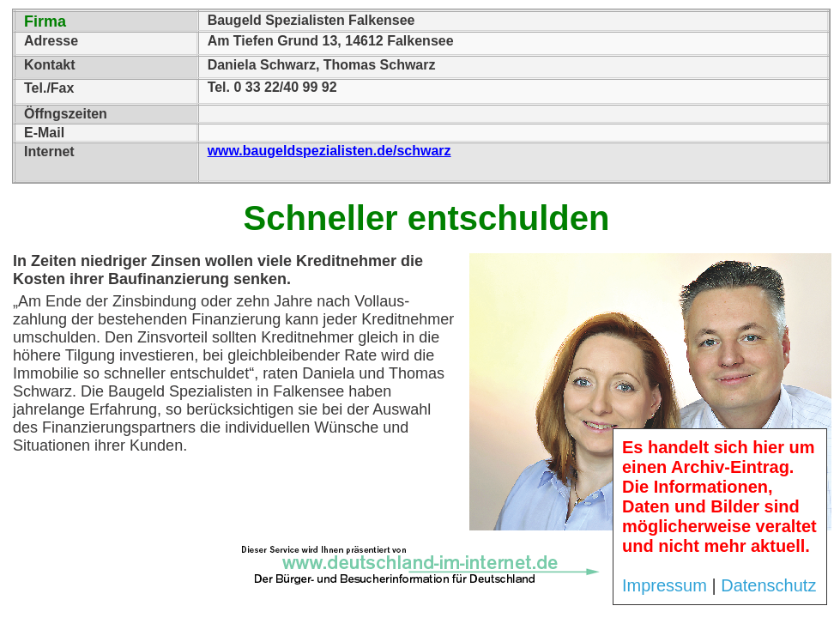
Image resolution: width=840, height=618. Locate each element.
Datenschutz (768, 585)
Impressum (665, 585)
